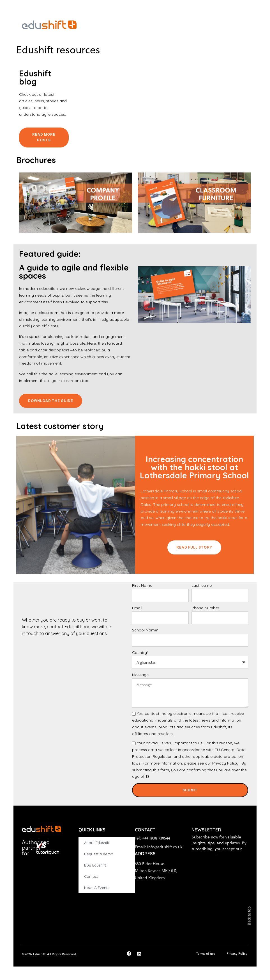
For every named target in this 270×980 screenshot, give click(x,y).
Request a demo (99, 854)
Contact (91, 876)
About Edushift (97, 843)
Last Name (202, 585)
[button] (246, 25)
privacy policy (204, 855)
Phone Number (205, 608)
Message (140, 675)
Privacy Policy (225, 763)
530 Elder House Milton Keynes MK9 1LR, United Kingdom (156, 871)
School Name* (145, 630)
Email (137, 608)
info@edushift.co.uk (165, 847)
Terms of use (206, 953)
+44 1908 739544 (156, 838)
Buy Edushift (95, 865)
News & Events (97, 888)
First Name (142, 585)
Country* (140, 652)
